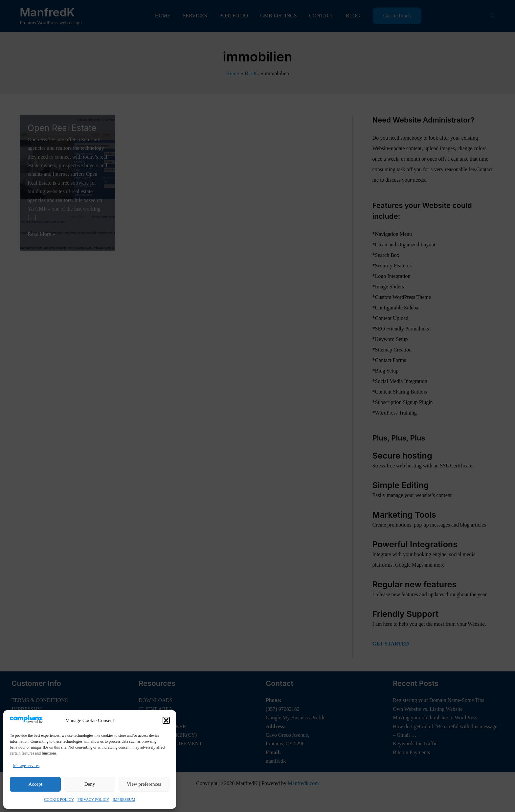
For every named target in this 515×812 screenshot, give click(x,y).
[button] (166, 720)
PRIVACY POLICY (93, 800)
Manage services (26, 766)
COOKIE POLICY (59, 800)
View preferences (144, 784)
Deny (90, 784)
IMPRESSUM (124, 800)
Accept (35, 784)
